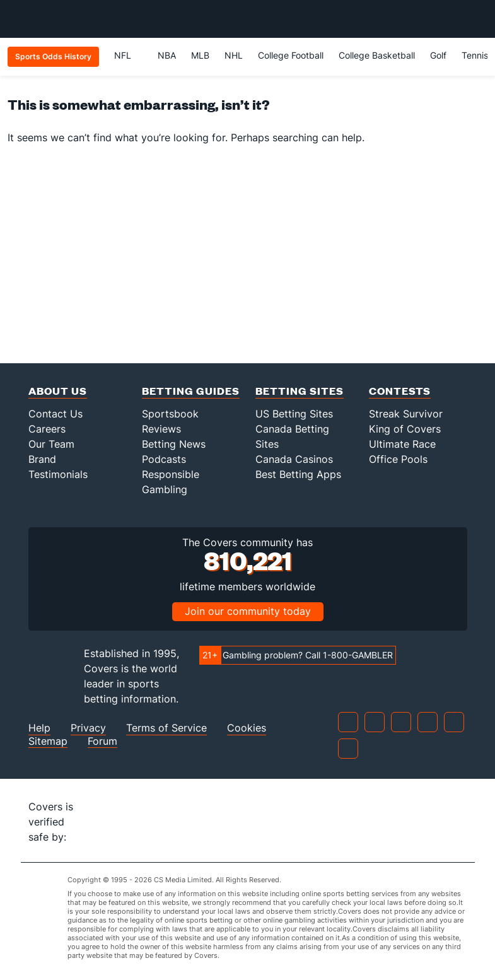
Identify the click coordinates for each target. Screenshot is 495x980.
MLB (200, 55)
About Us (58, 391)
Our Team (51, 444)
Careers (47, 429)
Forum (102, 741)
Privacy (88, 728)
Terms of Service (166, 728)
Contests (400, 391)
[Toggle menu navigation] (479, 19)
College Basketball (377, 55)
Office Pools (398, 459)
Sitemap (48, 741)
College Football (291, 55)
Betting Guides (191, 391)
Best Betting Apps (298, 474)
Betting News (174, 444)
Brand (42, 459)
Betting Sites (300, 391)
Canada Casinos (294, 459)
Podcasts (164, 459)
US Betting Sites (294, 414)
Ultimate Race (402, 444)
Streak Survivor (406, 414)
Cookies (247, 728)
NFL (128, 55)
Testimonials (58, 474)
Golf (438, 55)
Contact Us (55, 414)
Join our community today (248, 611)
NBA (167, 55)
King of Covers (405, 429)
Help (39, 728)
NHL (234, 55)
